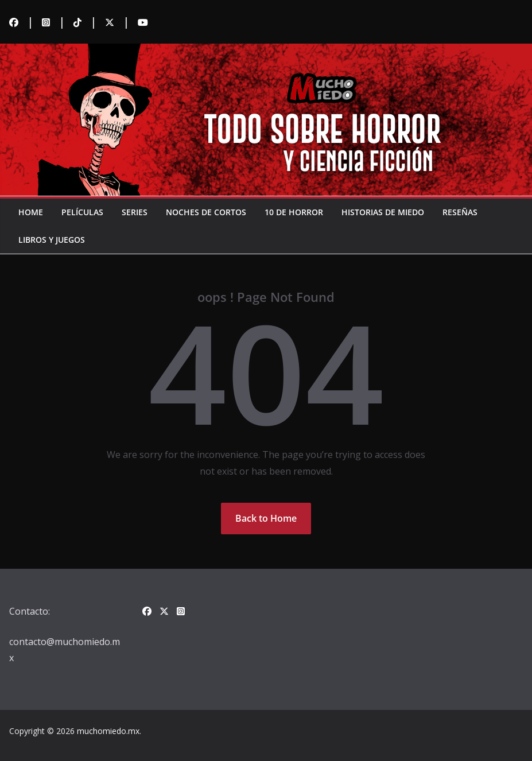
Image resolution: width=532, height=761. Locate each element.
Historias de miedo (383, 212)
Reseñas (460, 212)
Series (135, 212)
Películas (82, 212)
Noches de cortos (206, 212)
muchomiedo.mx (108, 731)
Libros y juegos (52, 240)
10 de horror (294, 212)
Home (31, 212)
